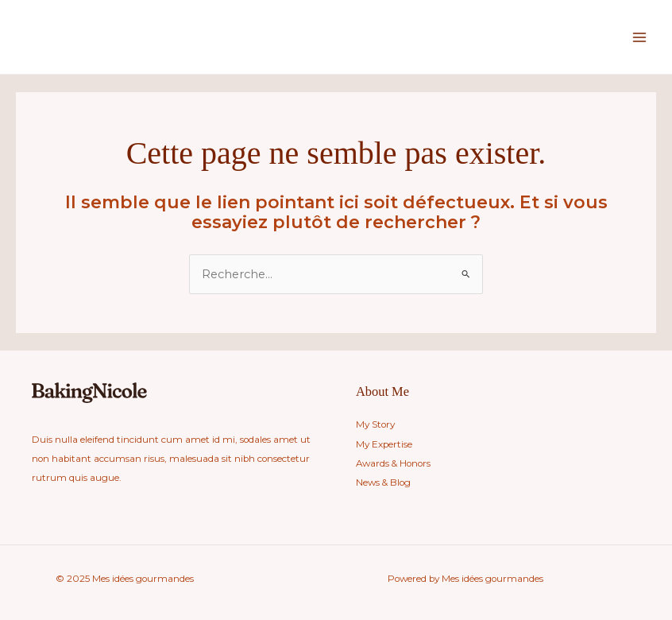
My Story (375, 424)
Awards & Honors (393, 463)
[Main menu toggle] (639, 37)
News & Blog (383, 482)
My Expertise (384, 444)
